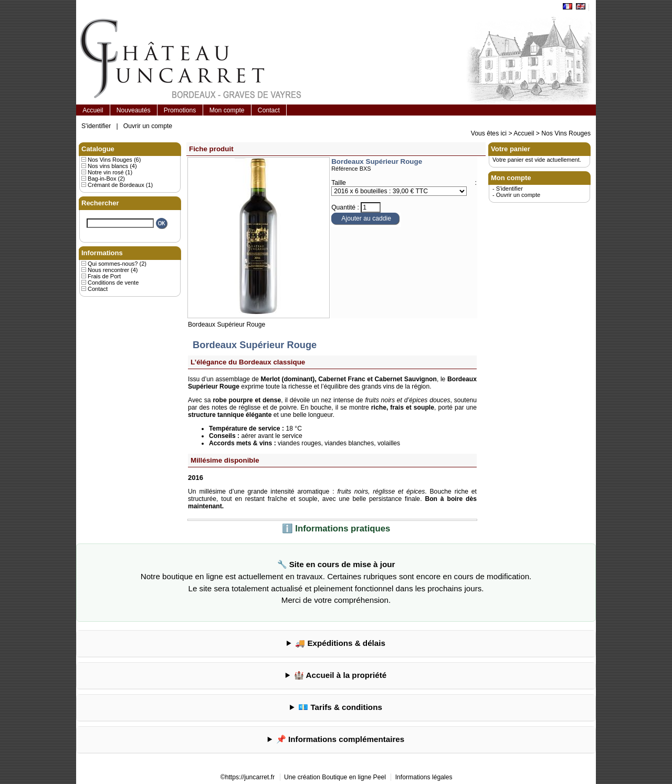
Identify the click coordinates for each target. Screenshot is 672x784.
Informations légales (424, 777)
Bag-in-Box (102, 179)
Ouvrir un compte (148, 126)
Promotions (180, 110)
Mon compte (227, 110)
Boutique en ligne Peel (354, 777)
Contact (269, 110)
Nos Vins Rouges (566, 133)
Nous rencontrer (108, 270)
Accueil (93, 110)
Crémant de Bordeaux (116, 185)
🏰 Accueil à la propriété (340, 675)
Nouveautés (134, 110)
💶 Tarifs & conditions (340, 707)
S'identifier (96, 126)
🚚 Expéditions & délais (340, 643)
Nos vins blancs (108, 166)
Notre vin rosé (106, 172)
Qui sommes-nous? (113, 264)
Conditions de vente (113, 283)
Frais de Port (104, 276)
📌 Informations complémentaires (340, 739)
